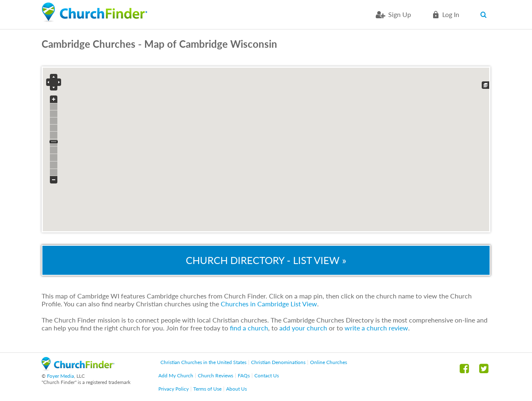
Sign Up (400, 14)
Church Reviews (216, 375)
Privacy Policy (174, 389)
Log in (451, 14)
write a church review (376, 328)
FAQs (244, 375)
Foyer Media (60, 376)
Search (485, 15)
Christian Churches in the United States (203, 362)
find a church (249, 328)
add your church (303, 328)
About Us (236, 389)
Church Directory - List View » (266, 260)
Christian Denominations (278, 362)
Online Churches (329, 362)
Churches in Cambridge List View (269, 304)
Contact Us (267, 375)
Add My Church (176, 375)
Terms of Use (207, 389)
